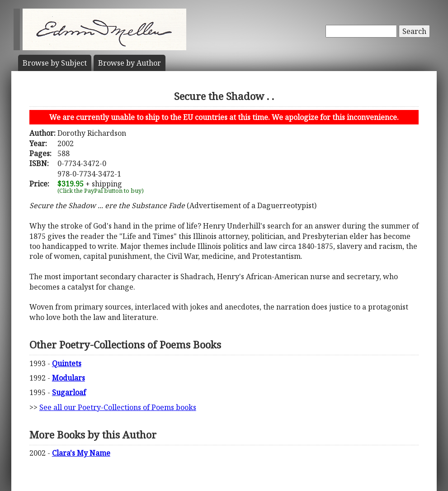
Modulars (68, 378)
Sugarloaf (69, 392)
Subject (55, 63)
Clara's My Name (81, 453)
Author (130, 63)
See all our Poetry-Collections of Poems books (118, 407)
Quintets (67, 363)
